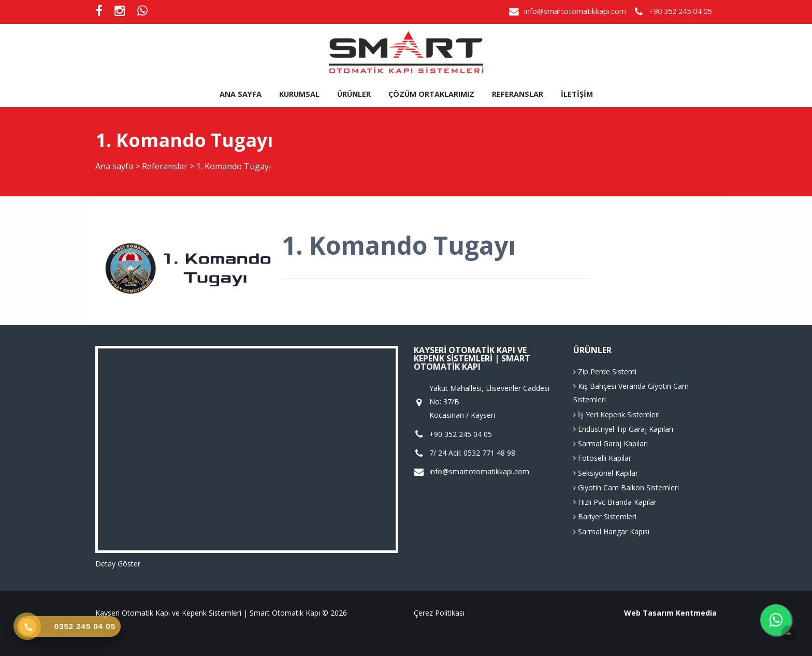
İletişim (577, 94)
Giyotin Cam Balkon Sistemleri (626, 487)
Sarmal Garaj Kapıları (611, 443)
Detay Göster (118, 564)
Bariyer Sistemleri (605, 516)
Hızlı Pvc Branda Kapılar (615, 502)
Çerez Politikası (439, 613)
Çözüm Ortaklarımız (431, 94)
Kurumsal (299, 94)
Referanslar (518, 94)
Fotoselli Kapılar (602, 458)
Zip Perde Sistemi (605, 371)
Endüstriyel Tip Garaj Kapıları (623, 429)
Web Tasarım (649, 613)
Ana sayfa (241, 94)
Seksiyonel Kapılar (606, 473)
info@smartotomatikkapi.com (575, 11)
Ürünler (354, 94)
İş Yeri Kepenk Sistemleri (617, 414)
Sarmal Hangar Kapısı (611, 531)
